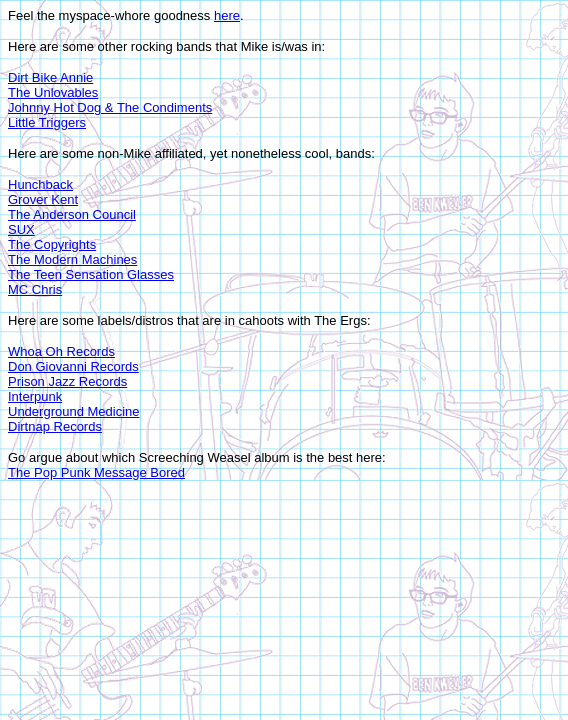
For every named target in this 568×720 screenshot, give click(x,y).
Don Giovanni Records (73, 366)
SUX (21, 229)
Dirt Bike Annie (50, 77)
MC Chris (35, 289)
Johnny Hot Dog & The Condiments (110, 107)
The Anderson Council (72, 214)
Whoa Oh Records (61, 351)
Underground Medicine (74, 411)
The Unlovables (53, 92)
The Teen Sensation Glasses (91, 274)
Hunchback (40, 184)
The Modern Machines (72, 259)
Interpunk (35, 396)
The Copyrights (52, 244)
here (227, 15)
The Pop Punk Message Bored (96, 472)
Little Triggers (47, 122)
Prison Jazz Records (67, 381)
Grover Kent (43, 199)
